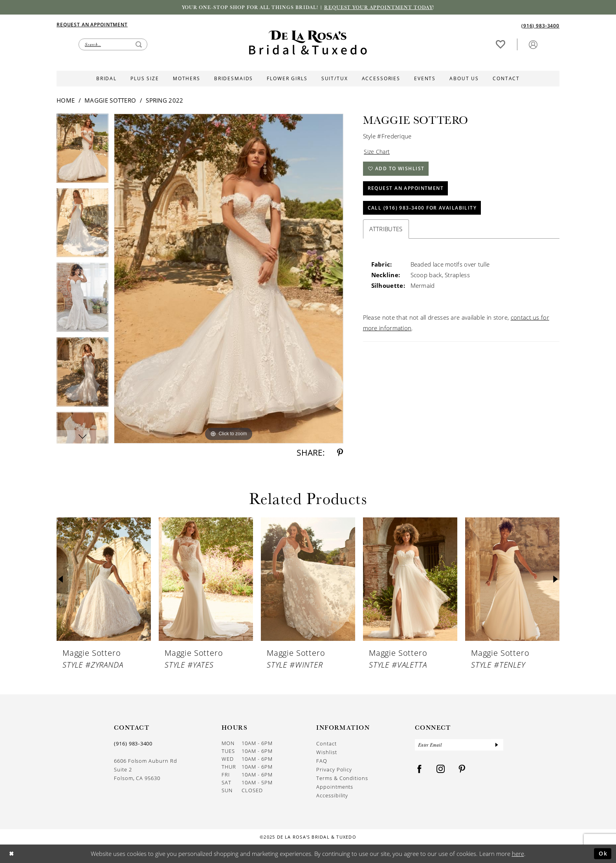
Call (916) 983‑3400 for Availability (423, 211)
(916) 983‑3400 (133, 744)
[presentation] (104, 580)
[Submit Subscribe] (497, 745)
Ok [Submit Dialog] (602, 854)
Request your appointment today (381, 7)
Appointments (335, 787)
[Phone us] (540, 25)
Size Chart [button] (378, 152)
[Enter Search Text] (113, 44)
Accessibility (332, 796)
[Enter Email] (459, 745)
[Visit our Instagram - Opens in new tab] (441, 770)
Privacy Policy (334, 770)
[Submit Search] (139, 44)
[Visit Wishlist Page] (500, 44)
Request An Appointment (406, 190)
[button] (533, 44)
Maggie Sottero (110, 101)
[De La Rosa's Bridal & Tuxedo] (308, 43)
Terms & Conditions (342, 778)
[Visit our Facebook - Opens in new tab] (420, 770)
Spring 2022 (164, 101)
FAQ (322, 761)
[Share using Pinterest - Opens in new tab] (340, 453)
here (518, 854)
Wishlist (326, 752)
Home (66, 101)
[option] (82, 151)
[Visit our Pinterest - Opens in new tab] (462, 770)
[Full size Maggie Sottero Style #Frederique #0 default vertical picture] (229, 279)
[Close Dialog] (12, 854)
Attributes (386, 232)
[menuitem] (182, 24)
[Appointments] (92, 24)
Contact (326, 744)
